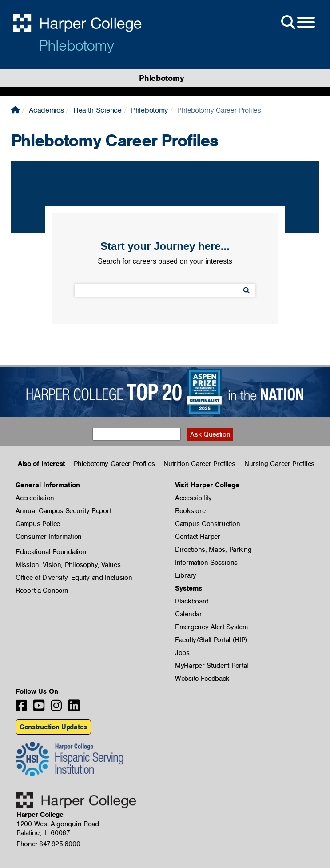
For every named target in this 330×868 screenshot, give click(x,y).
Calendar (189, 614)
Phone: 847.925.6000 (48, 844)
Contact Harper (198, 537)
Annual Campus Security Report (63, 511)
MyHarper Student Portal (212, 666)
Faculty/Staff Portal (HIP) (211, 640)
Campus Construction (207, 524)
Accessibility (193, 498)
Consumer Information (49, 537)
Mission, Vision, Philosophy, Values (68, 565)
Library (186, 575)
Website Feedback (202, 679)
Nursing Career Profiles (279, 464)
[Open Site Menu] (297, 23)
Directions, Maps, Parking (213, 550)
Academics (46, 110)
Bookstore (190, 511)
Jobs (182, 653)
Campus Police (38, 524)
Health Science (97, 110)
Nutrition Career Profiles (199, 464)
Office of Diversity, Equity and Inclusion (74, 578)
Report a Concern (42, 591)
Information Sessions (206, 563)
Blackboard (192, 601)
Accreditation (35, 498)
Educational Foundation (51, 552)
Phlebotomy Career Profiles (114, 464)
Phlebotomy (76, 45)
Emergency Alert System (211, 627)
